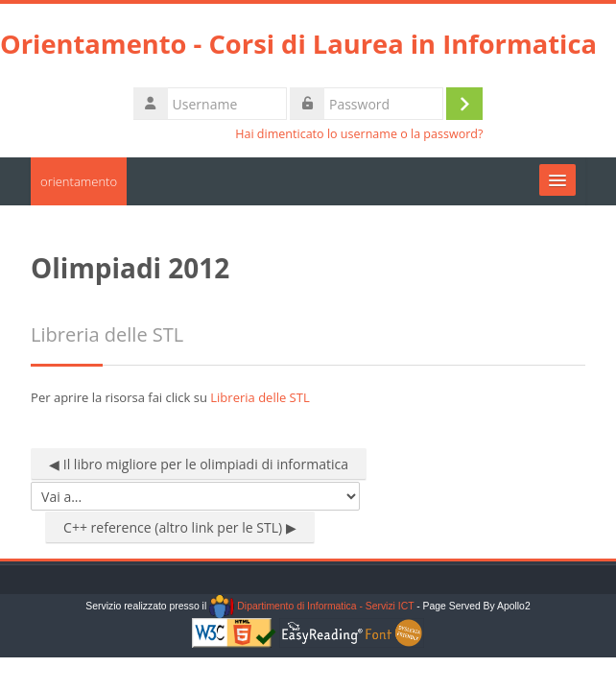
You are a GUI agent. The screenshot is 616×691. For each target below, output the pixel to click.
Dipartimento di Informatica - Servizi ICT (311, 606)
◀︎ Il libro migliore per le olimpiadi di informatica (199, 464)
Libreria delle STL (260, 397)
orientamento (79, 181)
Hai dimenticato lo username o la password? (359, 134)
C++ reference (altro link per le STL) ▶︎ (180, 527)
